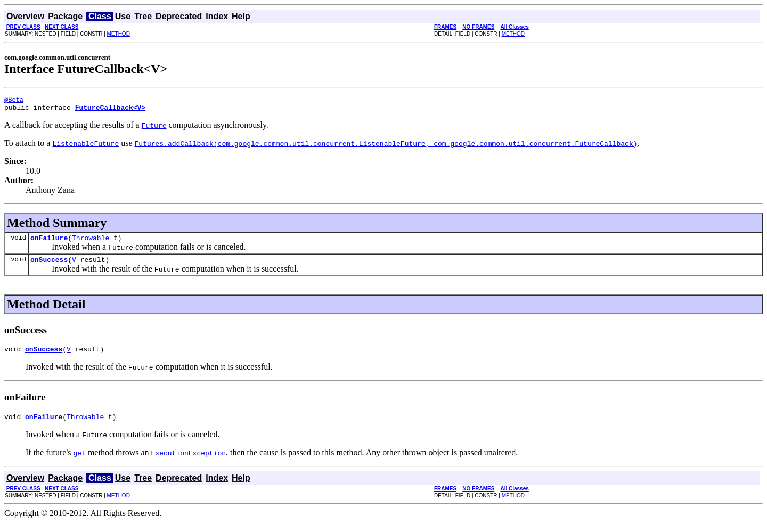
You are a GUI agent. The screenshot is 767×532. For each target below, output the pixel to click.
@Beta (14, 101)
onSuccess (49, 266)
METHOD (119, 34)
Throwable (91, 242)
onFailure (49, 242)
